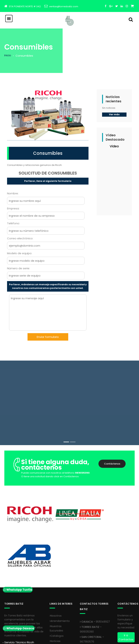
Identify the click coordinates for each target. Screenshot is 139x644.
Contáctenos (112, 464)
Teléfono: (13, 223)
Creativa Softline (65, 639)
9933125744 (87, 610)
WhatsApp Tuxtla (18, 590)
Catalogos (57, 594)
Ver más (114, 114)
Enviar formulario (48, 337)
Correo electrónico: (20, 238)
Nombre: (13, 193)
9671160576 (87, 600)
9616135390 (87, 590)
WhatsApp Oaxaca (19, 628)
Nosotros (56, 574)
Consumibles (48, 153)
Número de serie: (18, 268)
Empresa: (13, 208)
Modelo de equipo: (20, 253)
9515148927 (103, 580)
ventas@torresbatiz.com (64, 6)
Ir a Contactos (126, 595)
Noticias (55, 599)
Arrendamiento (60, 579)
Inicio (8, 55)
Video (114, 146)
